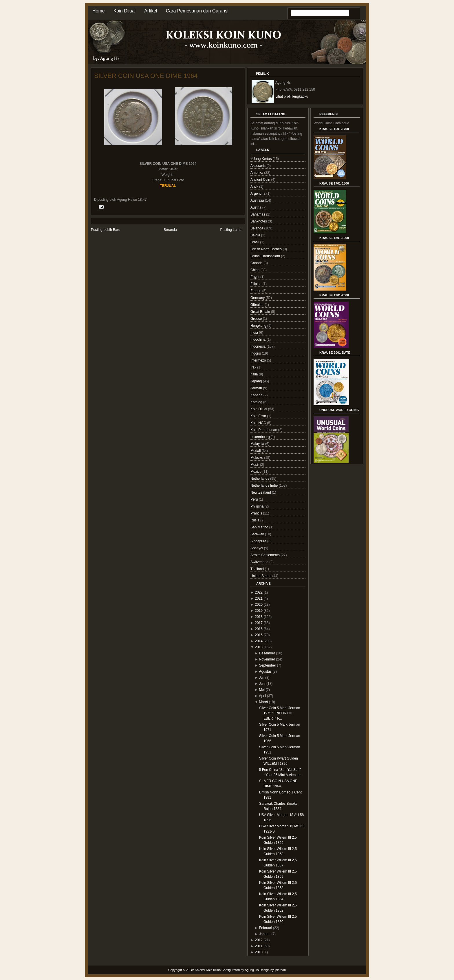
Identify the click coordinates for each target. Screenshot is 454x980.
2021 (259, 598)
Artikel (151, 11)
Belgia (256, 235)
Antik (255, 187)
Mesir (255, 465)
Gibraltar (258, 305)
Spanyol (257, 548)
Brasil (255, 242)
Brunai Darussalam (266, 256)
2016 (259, 629)
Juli (262, 678)
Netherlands (260, 479)
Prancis (257, 513)
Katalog (257, 402)
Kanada (257, 395)
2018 (259, 617)
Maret (264, 702)
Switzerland (260, 562)
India (255, 333)
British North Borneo (267, 249)
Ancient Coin (261, 180)
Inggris (256, 353)
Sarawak (258, 534)
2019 (259, 611)
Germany (258, 298)
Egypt (255, 277)
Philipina (258, 506)
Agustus (265, 671)
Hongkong (259, 326)
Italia (255, 374)
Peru (255, 499)
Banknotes (259, 221)
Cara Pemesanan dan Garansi (197, 11)
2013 (259, 647)
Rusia (255, 520)
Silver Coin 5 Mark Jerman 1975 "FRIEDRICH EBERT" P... (280, 713)
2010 (259, 952)
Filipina (256, 284)
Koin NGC (259, 423)
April (263, 696)
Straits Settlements (266, 555)
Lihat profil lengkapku (292, 96)
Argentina (258, 194)
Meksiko (257, 458)
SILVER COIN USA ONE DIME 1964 (146, 76)
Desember (267, 653)
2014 (259, 641)
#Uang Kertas (262, 159)
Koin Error (259, 416)
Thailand (258, 569)
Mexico (256, 472)
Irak (254, 367)
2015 (259, 635)
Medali (256, 451)
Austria (256, 207)
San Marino (260, 527)
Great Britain (261, 312)
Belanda (257, 228)
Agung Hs (252, 970)
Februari (266, 928)
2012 (259, 940)
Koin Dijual (125, 11)
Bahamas (258, 214)
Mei (262, 690)
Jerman (257, 388)
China (256, 270)
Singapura (259, 541)
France (256, 291)
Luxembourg (261, 437)
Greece (257, 319)
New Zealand (261, 492)
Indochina (258, 340)
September (268, 665)
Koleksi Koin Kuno (208, 970)
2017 (259, 623)
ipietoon (280, 970)
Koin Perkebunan (264, 430)
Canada (257, 263)
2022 (259, 592)
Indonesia (258, 346)
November (267, 659)
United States (261, 576)
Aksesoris (258, 166)
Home (99, 11)
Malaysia (258, 444)
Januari (265, 934)
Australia (258, 200)
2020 (259, 605)
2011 (259, 946)
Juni (262, 684)
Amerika (257, 173)
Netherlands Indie (264, 486)
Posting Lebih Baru (106, 230)
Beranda (170, 230)
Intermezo (259, 360)
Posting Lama (231, 230)
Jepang (257, 381)
